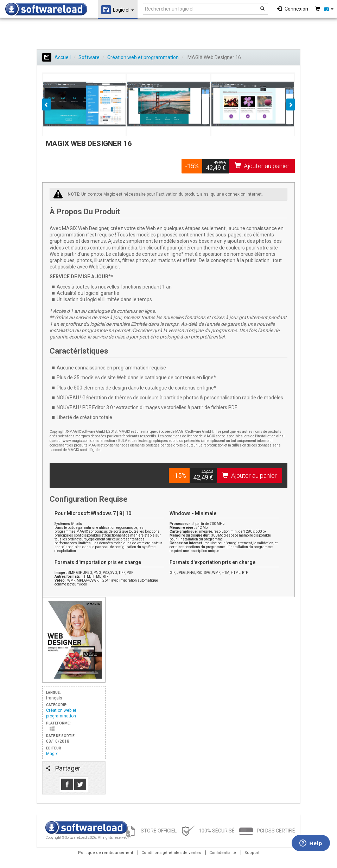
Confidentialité (223, 853)
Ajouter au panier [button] (262, 166)
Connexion (293, 9)
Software (89, 57)
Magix (52, 754)
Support (252, 853)
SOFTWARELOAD (46, 9)
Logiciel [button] (118, 10)
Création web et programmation (143, 57)
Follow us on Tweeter (80, 784)
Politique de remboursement (106, 853)
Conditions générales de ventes (171, 853)
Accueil (56, 57)
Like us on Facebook (67, 784)
